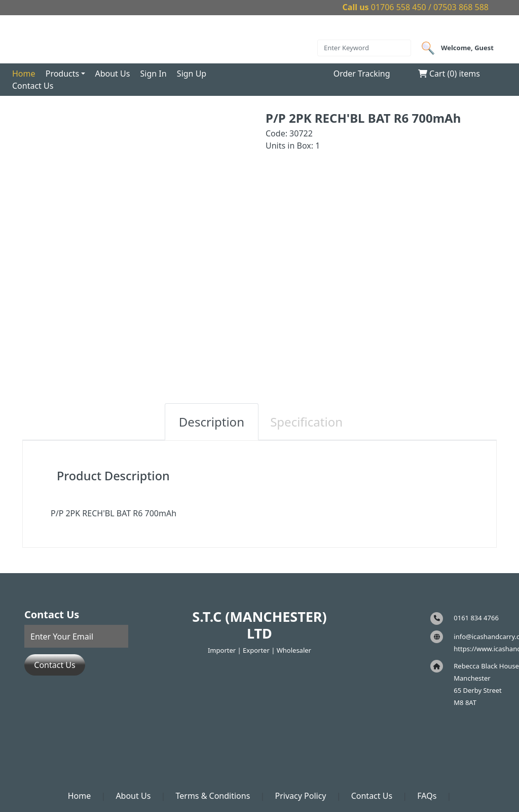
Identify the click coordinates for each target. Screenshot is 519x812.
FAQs (427, 796)
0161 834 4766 (476, 618)
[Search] (364, 48)
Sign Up (192, 74)
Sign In (154, 74)
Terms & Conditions (213, 796)
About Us (112, 74)
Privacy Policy (301, 796)
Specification (306, 422)
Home (24, 74)
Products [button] (63, 74)
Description (212, 422)
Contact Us (33, 86)
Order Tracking (362, 74)
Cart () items (449, 74)
